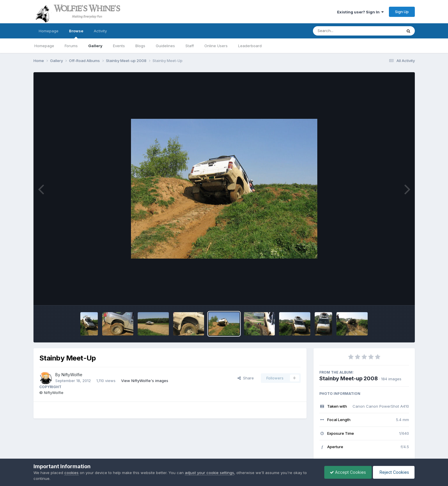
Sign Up (402, 12)
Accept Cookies (346, 472)
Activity (100, 31)
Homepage (49, 31)
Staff (190, 46)
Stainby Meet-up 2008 (349, 378)
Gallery (95, 46)
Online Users (216, 46)
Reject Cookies (393, 472)
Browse (76, 33)
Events (119, 46)
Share (246, 378)
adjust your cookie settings (209, 473)
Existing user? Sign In (360, 12)
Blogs (140, 46)
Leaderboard (250, 46)
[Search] (342, 31)
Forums (71, 46)
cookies (71, 473)
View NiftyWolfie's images (145, 381)
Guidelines (165, 46)
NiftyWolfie (72, 375)
